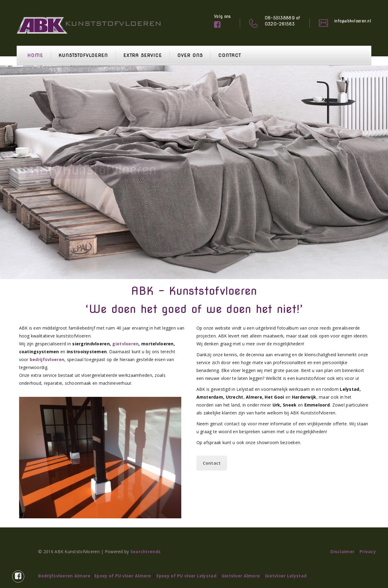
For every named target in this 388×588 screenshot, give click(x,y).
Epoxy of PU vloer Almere (123, 576)
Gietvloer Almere (241, 576)
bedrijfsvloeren (47, 359)
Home (35, 55)
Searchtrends (145, 551)
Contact (230, 55)
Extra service (143, 55)
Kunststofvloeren (83, 55)
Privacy (368, 551)
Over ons (190, 55)
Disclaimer (342, 551)
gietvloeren (125, 344)
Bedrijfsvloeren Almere (64, 576)
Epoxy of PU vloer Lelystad (186, 576)
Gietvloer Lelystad (286, 576)
